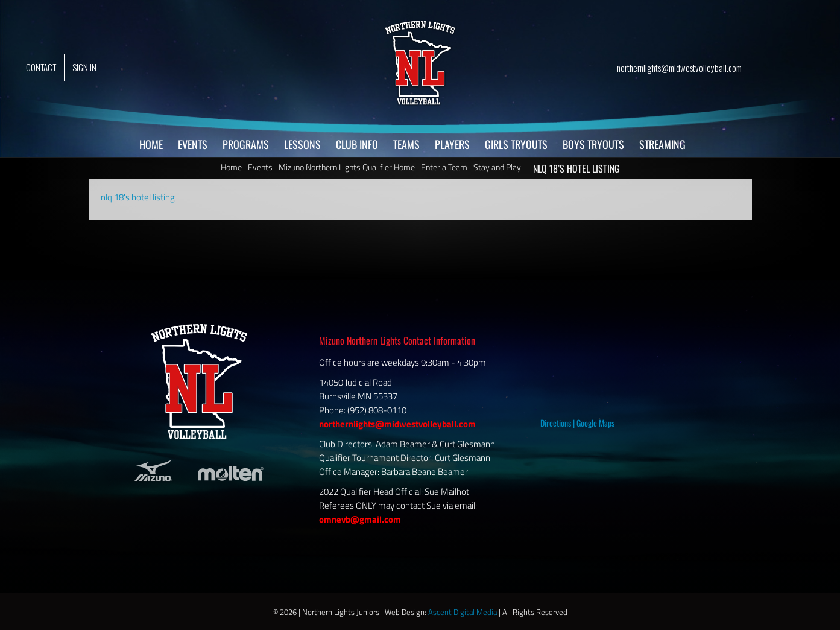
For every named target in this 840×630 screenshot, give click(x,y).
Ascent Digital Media (463, 612)
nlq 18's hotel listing (138, 197)
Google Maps (595, 423)
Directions (556, 423)
